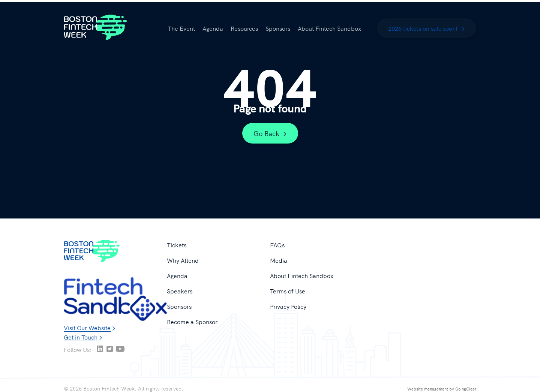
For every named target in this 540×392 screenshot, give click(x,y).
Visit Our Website (87, 328)
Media (279, 260)
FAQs (277, 245)
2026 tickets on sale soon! (427, 28)
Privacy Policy (288, 306)
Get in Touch (81, 337)
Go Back (270, 133)
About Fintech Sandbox (329, 28)
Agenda (213, 28)
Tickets (177, 245)
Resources (244, 28)
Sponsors (278, 28)
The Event (181, 28)
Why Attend (183, 260)
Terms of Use (288, 291)
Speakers (180, 291)
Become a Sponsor (192, 322)
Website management (428, 389)
